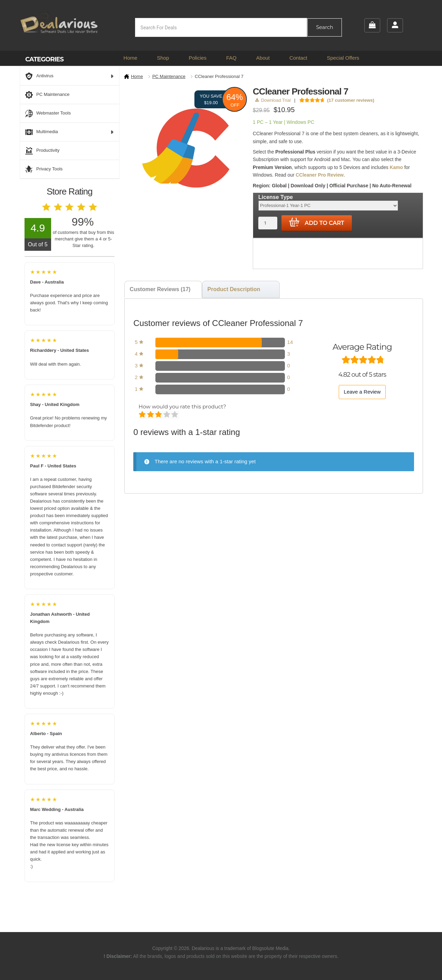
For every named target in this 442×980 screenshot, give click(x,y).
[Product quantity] (268, 223)
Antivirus (70, 76)
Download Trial (273, 100)
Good (167, 415)
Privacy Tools (44, 169)
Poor (143, 415)
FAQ (231, 58)
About (263, 58)
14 (290, 342)
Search (324, 27)
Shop (163, 58)
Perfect (175, 415)
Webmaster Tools (48, 113)
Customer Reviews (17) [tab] (160, 289)
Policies (198, 58)
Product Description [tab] (234, 289)
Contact (298, 58)
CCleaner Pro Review (320, 175)
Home (131, 58)
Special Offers (343, 58)
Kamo (396, 167)
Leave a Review (362, 392)
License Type (276, 197)
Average (159, 415)
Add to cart (317, 222)
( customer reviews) (351, 100)
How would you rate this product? (182, 407)
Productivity (42, 151)
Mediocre (151, 415)
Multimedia (70, 132)
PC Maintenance (169, 76)
